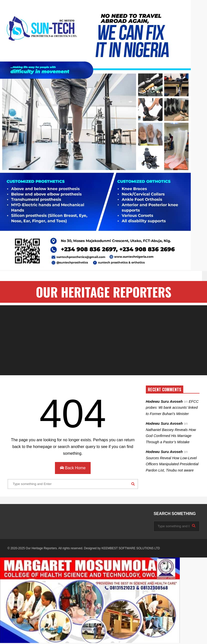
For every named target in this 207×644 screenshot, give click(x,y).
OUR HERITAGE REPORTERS (104, 292)
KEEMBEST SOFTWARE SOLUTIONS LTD (131, 548)
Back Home (73, 468)
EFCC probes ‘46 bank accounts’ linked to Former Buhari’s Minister (172, 408)
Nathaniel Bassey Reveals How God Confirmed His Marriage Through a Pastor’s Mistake (171, 436)
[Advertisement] (103, 340)
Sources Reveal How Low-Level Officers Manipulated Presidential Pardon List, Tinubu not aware (172, 464)
